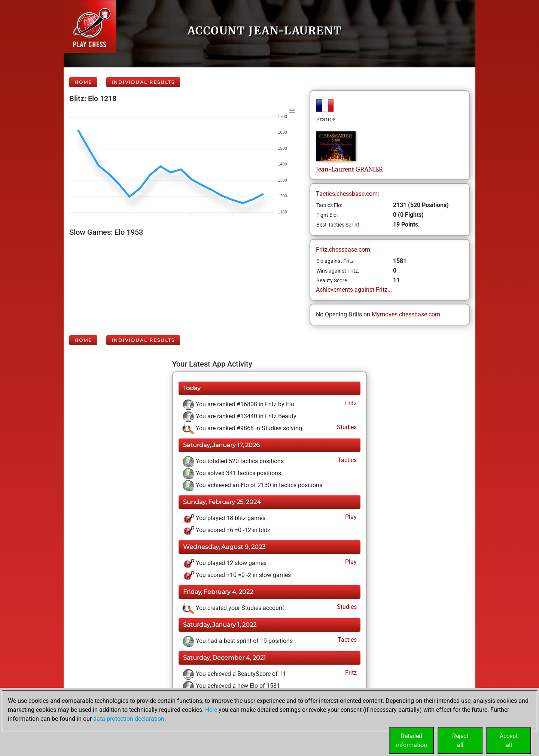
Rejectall (460, 740)
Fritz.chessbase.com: (344, 250)
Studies (346, 427)
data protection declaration (129, 719)
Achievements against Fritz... (354, 290)
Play (350, 517)
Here (211, 710)
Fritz (350, 403)
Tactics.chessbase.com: (348, 194)
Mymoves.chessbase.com (406, 314)
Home (83, 82)
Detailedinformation (412, 740)
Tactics (346, 460)
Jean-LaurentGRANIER (349, 169)
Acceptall (509, 740)
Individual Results (143, 82)
